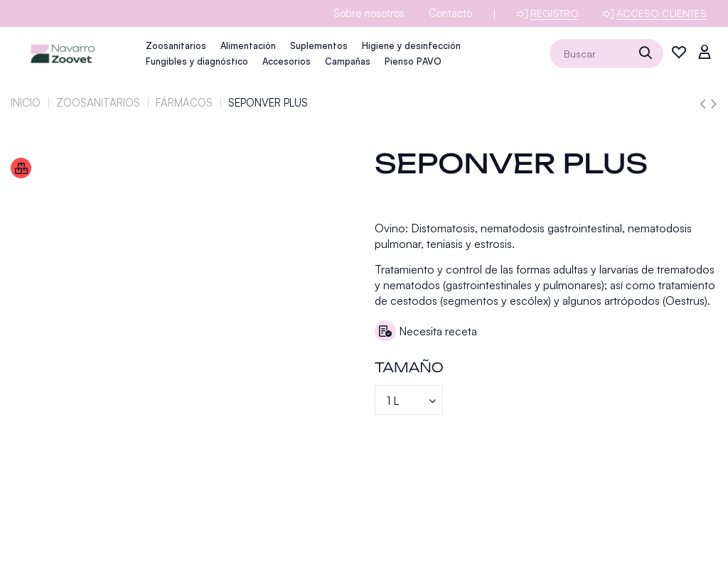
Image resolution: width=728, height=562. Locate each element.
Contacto (450, 13)
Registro (555, 13)
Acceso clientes (662, 13)
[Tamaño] (409, 400)
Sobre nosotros (369, 13)
